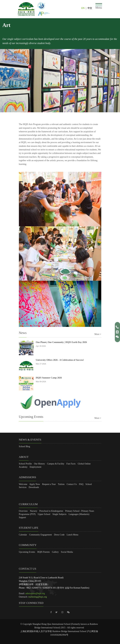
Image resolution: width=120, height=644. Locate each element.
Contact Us (72, 484)
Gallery (55, 552)
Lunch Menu (73, 535)
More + (98, 334)
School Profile (25, 464)
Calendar (23, 535)
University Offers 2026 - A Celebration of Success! (60, 360)
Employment (36, 467)
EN (83, 8)
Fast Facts (71, 464)
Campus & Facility (56, 464)
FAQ (81, 484)
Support (22, 517)
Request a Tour (49, 484)
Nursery (34, 511)
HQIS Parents (44, 552)
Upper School (44, 514)
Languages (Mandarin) (79, 514)
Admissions (28, 477)
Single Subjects (60, 514)
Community (28, 545)
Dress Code (59, 535)
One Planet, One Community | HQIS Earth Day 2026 (61, 342)
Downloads (34, 487)
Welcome (23, 484)
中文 (90, 8)
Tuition (61, 484)
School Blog (25, 446)
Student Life (29, 528)
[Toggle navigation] (99, 6)
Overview (23, 511)
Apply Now (35, 484)
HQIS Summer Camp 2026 (49, 378)
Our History (39, 464)
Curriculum (28, 504)
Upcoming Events (27, 552)
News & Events (30, 440)
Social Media (67, 552)
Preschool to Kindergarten (51, 511)
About (24, 457)
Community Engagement (41, 535)
